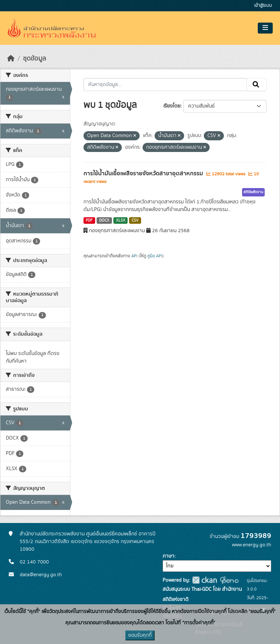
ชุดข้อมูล (34, 59)
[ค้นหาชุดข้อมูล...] (165, 85)
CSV (135, 220)
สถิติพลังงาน (253, 192)
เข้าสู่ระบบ (263, 6)
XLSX (121, 220)
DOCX (104, 220)
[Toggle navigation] (265, 28)
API (134, 256)
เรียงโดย (172, 106)
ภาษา (168, 556)
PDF (89, 220)
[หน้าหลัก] (11, 59)
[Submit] (256, 85)
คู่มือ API (155, 256)
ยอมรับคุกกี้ (140, 635)
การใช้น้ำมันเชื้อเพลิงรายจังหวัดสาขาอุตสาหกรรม (144, 173)
